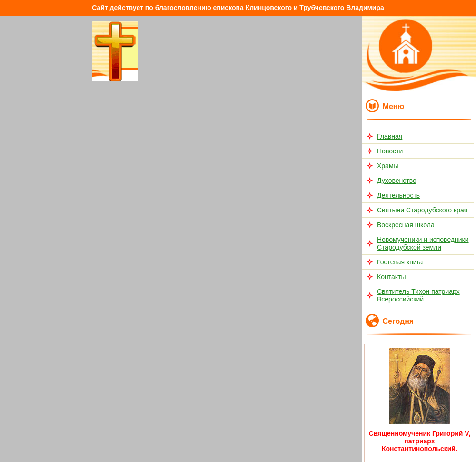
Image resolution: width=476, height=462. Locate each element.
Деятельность (398, 195)
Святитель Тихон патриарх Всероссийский (418, 295)
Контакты (391, 277)
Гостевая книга (400, 262)
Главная (390, 136)
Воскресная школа (406, 225)
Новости (390, 151)
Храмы (388, 166)
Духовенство (397, 181)
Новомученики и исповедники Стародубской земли (423, 243)
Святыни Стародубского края (422, 210)
